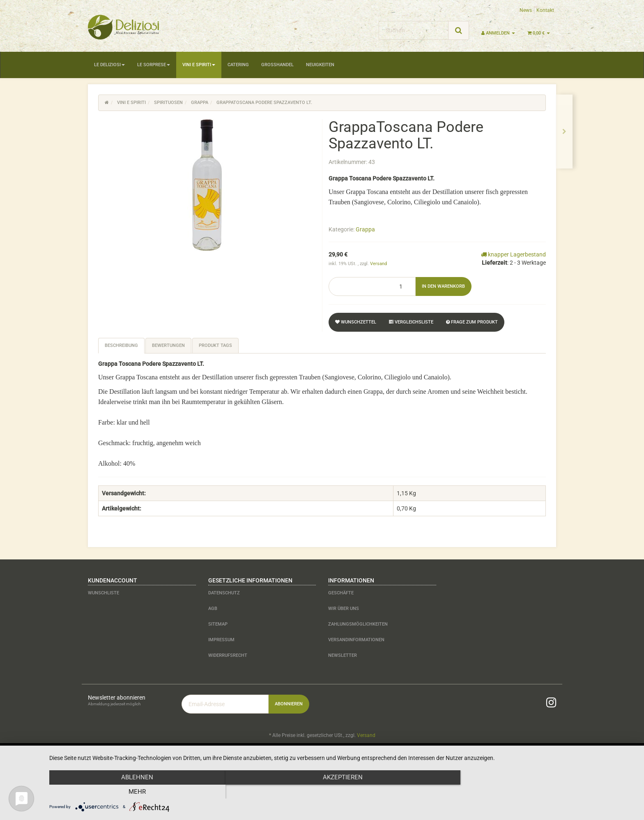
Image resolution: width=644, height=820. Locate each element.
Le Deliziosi (109, 65)
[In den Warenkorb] (443, 286)
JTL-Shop (539, 757)
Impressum (221, 640)
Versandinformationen (356, 640)
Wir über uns (344, 609)
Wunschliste (103, 593)
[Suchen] (414, 30)
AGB (213, 609)
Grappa (365, 229)
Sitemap (218, 624)
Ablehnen (137, 792)
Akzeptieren (342, 792)
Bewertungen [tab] (168, 345)
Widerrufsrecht (228, 655)
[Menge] (372, 286)
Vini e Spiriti (199, 65)
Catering (238, 65)
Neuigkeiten (320, 65)
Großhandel (277, 65)
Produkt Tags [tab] (215, 345)
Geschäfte (341, 593)
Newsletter (343, 655)
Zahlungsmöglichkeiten (358, 624)
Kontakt (545, 10)
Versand (378, 264)
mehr (548, 792)
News (526, 10)
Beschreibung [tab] (121, 345)
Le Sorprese (154, 65)
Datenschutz (224, 593)
